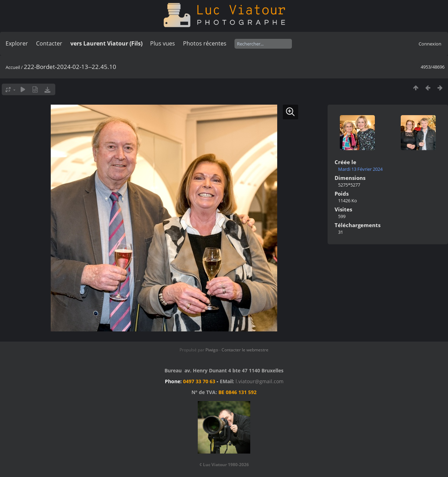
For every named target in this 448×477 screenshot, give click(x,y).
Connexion (430, 44)
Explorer (17, 43)
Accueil (13, 67)
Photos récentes (205, 43)
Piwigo (212, 350)
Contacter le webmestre (245, 350)
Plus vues (163, 43)
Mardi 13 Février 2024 (360, 169)
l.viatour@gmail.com (260, 381)
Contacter (49, 43)
